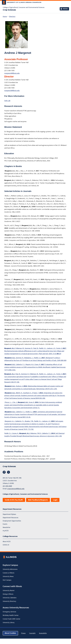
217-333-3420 (7, 486)
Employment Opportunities (12, 521)
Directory (12, 17)
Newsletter (6, 527)
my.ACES (6, 531)
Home (5, 17)
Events (5, 524)
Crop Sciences (9, 10)
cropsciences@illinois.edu (16, 489)
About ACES (7, 542)
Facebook (4, 472)
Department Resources (11, 518)
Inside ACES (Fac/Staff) (14, 500)
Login (55, 500)
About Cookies (10, 633)
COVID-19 (6, 545)
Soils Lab (7, 101)
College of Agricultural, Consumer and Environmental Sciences (24, 7)
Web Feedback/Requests (38, 500)
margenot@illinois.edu (12, 73)
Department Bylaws (9, 514)
